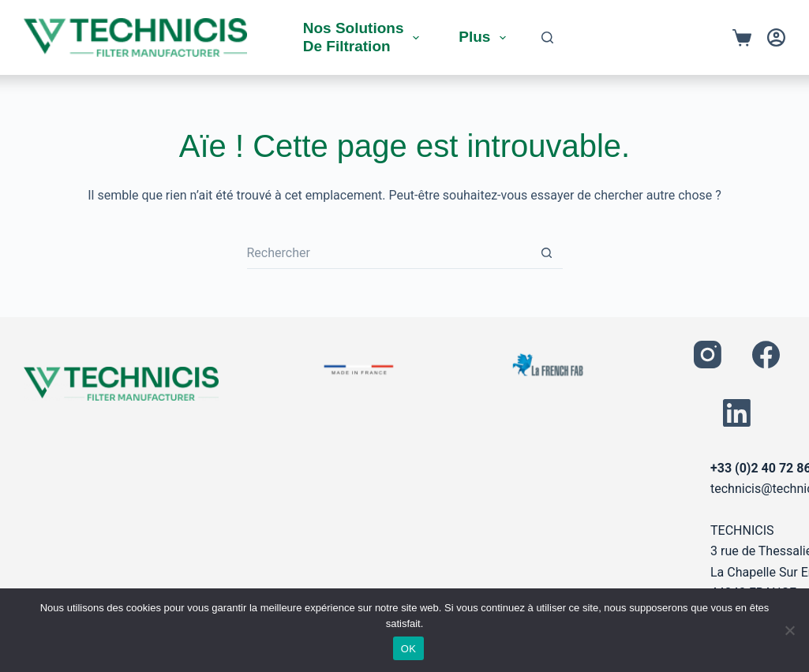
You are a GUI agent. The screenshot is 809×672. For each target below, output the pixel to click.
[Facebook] (766, 355)
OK (408, 649)
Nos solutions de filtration (365, 37)
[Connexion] (776, 37)
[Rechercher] (547, 37)
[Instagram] (708, 355)
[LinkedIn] (737, 413)
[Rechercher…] (389, 253)
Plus (485, 38)
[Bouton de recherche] (547, 253)
